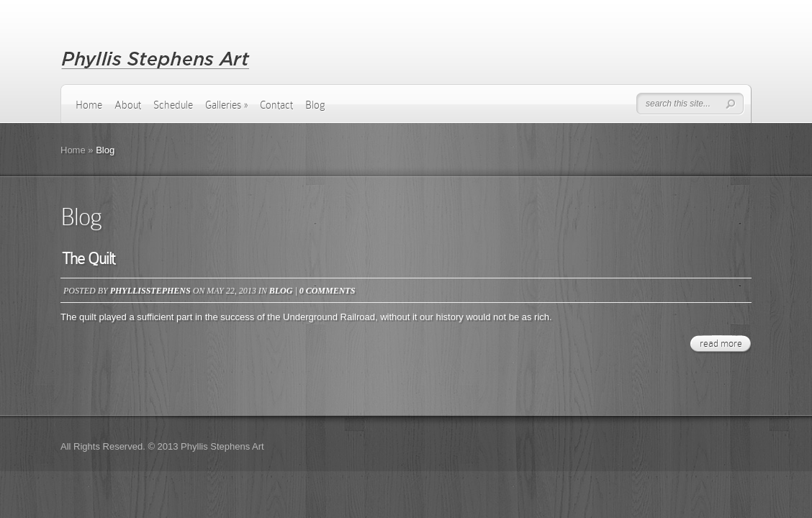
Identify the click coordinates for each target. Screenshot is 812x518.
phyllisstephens (150, 291)
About (128, 105)
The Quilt (88, 259)
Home (89, 105)
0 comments (328, 291)
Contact (276, 105)
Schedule (173, 105)
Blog (315, 105)
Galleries (226, 105)
